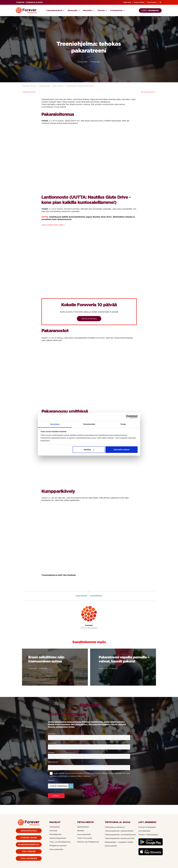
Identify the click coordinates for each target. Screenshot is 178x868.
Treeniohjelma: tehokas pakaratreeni (80, 86)
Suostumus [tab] (55, 424)
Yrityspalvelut (117, 10)
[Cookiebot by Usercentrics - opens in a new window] (128, 417)
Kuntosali (53, 831)
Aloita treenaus (89, 319)
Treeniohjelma (58, 86)
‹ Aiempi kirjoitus (29, 92)
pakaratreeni (81, 596)
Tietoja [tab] (123, 424)
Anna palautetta (56, 849)
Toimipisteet (55, 827)
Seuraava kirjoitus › (148, 92)
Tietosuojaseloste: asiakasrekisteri (119, 831)
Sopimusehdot (111, 846)
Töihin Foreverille (85, 838)
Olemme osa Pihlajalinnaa (88, 842)
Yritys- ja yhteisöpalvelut (60, 842)
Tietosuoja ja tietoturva (115, 827)
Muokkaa (89, 450)
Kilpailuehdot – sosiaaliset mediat (119, 842)
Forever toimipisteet (147, 827)
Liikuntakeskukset (55, 10)
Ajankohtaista (45, 86)
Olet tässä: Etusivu (29, 86)
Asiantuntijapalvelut (58, 838)
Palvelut (102, 10)
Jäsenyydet (74, 10)
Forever (89, 625)
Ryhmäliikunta (55, 834)
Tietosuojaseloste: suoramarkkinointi (120, 835)
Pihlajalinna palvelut (58, 846)
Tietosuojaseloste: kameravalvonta (120, 838)
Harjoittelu (89, 10)
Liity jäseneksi (144, 831)
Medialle (81, 831)
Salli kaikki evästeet (122, 450)
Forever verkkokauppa (148, 835)
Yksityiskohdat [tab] (89, 424)
